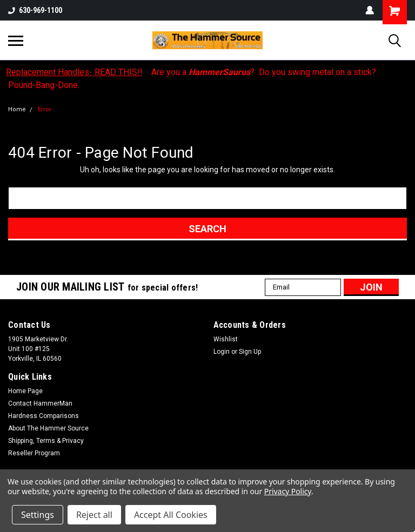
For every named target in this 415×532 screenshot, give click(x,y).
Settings (38, 515)
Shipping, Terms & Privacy (46, 441)
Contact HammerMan (40, 403)
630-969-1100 (35, 10)
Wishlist (226, 339)
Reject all (94, 515)
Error (45, 109)
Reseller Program (34, 453)
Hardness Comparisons (43, 416)
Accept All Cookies (171, 515)
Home (17, 109)
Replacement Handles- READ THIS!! (74, 72)
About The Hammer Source (48, 428)
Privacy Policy (288, 491)
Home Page (25, 391)
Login (222, 352)
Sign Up (250, 352)
